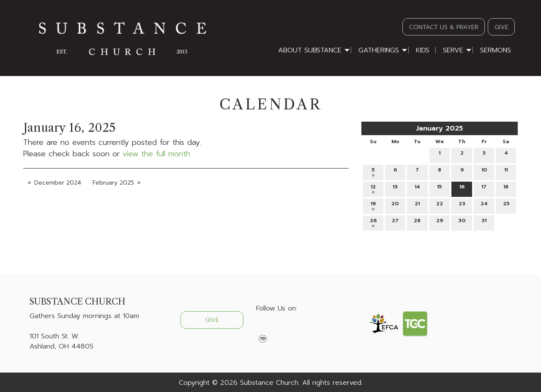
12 (373, 188)
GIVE (501, 27)
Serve (453, 50)
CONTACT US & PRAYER (444, 27)
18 (506, 188)
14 (417, 188)
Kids (423, 50)
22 (440, 205)
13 (395, 188)
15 (439, 188)
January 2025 (439, 128)
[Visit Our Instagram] (290, 328)
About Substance (310, 50)
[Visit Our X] (276, 328)
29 (440, 222)
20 (395, 205)
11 (506, 171)
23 (462, 205)
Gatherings (379, 50)
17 (484, 188)
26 (373, 222)
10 (484, 171)
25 (506, 205)
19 (373, 205)
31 (484, 222)
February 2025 (113, 183)
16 (462, 188)
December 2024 (58, 183)
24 (484, 205)
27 (395, 222)
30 (462, 222)
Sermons (496, 50)
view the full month (156, 154)
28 (417, 222)
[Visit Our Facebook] (263, 328)
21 (417, 205)
